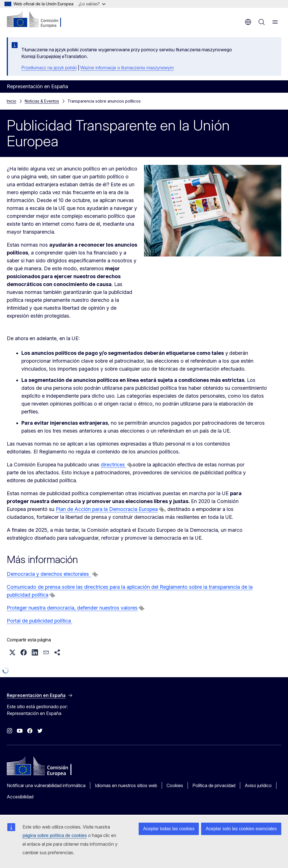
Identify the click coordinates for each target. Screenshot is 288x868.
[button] (12, 652)
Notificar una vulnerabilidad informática (46, 785)
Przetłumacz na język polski (49, 68)
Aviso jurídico (258, 785)
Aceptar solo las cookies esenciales (241, 829)
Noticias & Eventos (42, 101)
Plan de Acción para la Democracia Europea (107, 509)
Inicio (12, 101)
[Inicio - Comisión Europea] (41, 20)
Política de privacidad (214, 785)
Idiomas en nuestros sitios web (126, 785)
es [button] (248, 22)
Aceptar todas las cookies (169, 829)
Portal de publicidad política (40, 621)
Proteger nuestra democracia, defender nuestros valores (72, 608)
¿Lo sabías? (92, 4)
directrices (113, 465)
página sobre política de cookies (55, 835)
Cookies (175, 785)
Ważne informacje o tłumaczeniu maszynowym (127, 68)
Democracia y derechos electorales (49, 574)
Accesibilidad (20, 797)
